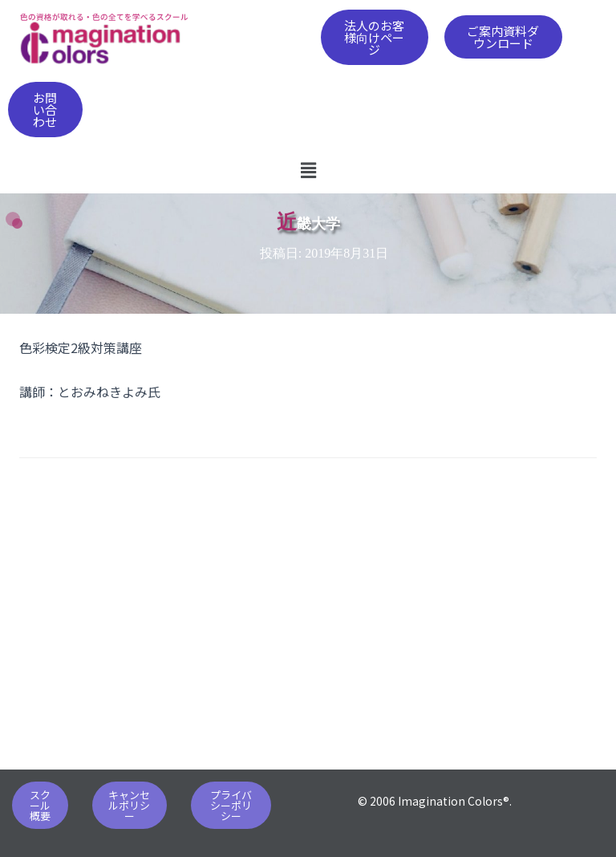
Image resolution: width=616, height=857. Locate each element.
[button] (375, 37)
